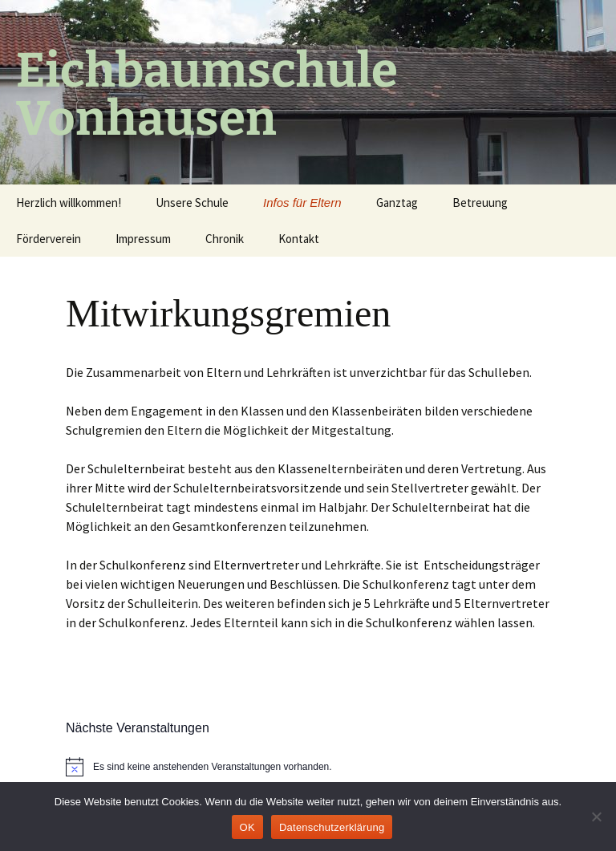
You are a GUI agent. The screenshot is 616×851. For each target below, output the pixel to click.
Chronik (225, 239)
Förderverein (49, 239)
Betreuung (480, 203)
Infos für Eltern (302, 203)
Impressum (143, 239)
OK (247, 827)
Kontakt (299, 239)
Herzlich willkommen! (69, 203)
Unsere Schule (192, 203)
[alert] (308, 767)
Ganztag (397, 203)
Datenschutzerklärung (332, 827)
